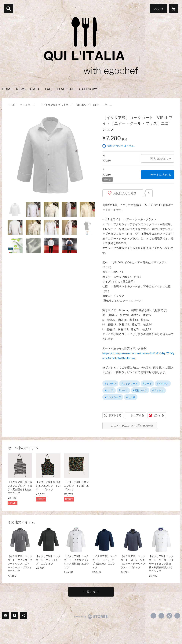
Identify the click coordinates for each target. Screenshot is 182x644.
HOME (7, 89)
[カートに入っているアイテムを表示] (173, 9)
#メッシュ (158, 390)
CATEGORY (88, 89)
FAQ (48, 89)
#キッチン (110, 383)
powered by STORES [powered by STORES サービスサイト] (91, 616)
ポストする (115, 415)
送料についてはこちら (121, 146)
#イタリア (163, 383)
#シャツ (123, 390)
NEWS (21, 89)
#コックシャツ (113, 397)
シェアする (137, 415)
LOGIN (158, 8)
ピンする (159, 415)
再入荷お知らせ (161, 159)
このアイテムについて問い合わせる (132, 426)
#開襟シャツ (140, 390)
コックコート (28, 105)
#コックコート (129, 383)
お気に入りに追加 (125, 193)
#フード (147, 383)
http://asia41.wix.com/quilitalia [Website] (177, 616)
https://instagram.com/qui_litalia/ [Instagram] (169, 616)
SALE (72, 89)
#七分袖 (131, 397)
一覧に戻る (91, 592)
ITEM (60, 89)
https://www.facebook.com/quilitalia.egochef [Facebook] (153, 616)
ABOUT (35, 89)
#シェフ (109, 390)
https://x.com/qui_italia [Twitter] (161, 616)
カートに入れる (161, 175)
